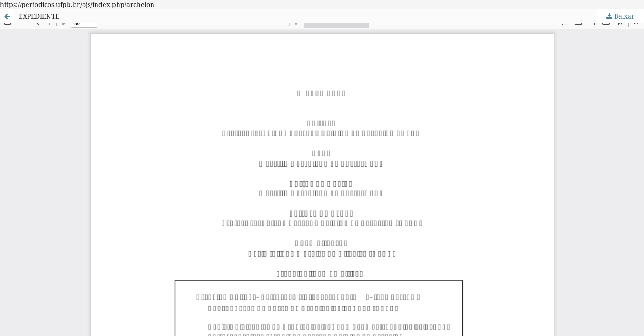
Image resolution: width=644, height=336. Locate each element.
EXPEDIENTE (39, 16)
